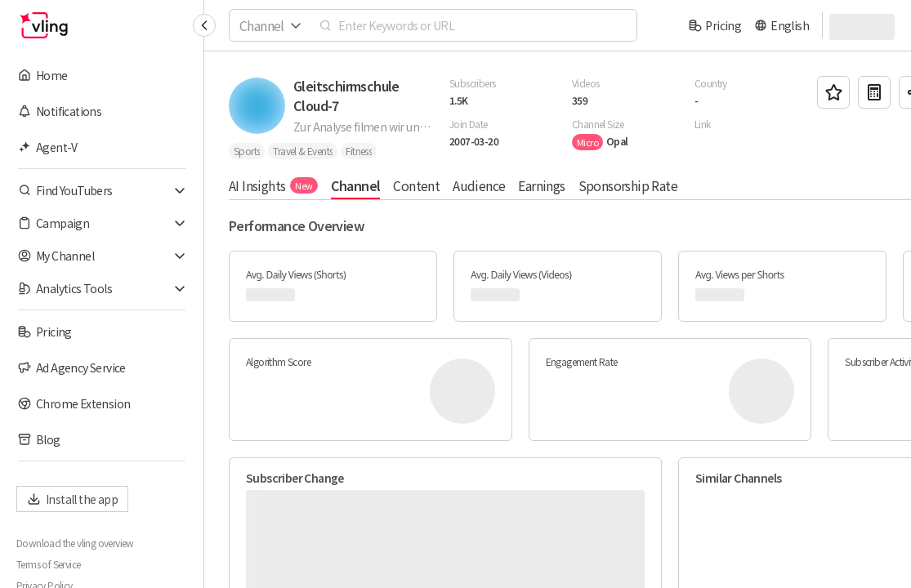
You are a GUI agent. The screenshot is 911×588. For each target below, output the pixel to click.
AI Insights (273, 185)
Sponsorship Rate (628, 185)
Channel (356, 185)
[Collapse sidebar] (204, 25)
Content (416, 185)
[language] (781, 25)
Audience (479, 185)
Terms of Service (48, 564)
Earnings (541, 185)
